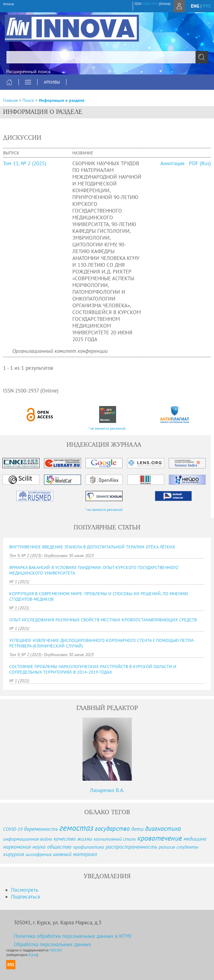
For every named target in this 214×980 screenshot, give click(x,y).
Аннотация (172, 163)
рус (207, 6)
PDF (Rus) (200, 163)
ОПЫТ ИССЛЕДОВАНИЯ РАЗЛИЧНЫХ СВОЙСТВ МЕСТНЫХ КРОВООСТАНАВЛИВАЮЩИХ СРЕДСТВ (103, 620)
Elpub (33, 955)
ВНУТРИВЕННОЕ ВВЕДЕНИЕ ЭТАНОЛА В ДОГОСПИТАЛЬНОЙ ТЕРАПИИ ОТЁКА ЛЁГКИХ (92, 547)
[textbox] (107, 57)
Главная (10, 100)
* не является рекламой (107, 428)
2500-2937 (150, 4)
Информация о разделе (62, 100)
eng (195, 6)
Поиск (28, 100)
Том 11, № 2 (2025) (25, 163)
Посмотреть (25, 890)
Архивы (52, 82)
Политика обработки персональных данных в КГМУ (73, 936)
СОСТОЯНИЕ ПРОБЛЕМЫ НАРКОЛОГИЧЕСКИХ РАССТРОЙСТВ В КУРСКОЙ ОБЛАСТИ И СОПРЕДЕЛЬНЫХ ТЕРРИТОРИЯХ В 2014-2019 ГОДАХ (93, 669)
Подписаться (26, 897)
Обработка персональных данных (52, 944)
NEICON (56, 950)
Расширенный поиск (28, 71)
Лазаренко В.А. (107, 790)
